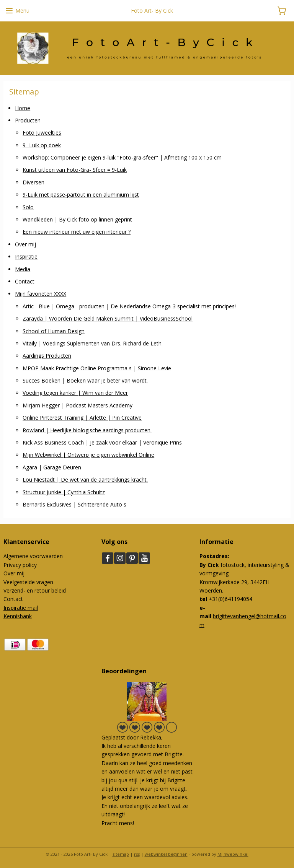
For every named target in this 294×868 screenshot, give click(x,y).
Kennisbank (18, 616)
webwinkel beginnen (166, 854)
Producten (28, 120)
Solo (28, 207)
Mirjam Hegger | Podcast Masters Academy (78, 405)
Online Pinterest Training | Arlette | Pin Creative (82, 418)
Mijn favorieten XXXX (41, 294)
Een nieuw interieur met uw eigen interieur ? (77, 232)
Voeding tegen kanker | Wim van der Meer (75, 393)
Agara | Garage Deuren (52, 467)
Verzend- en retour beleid (35, 590)
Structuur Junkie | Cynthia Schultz (64, 492)
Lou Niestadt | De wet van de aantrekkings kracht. (85, 480)
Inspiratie (26, 256)
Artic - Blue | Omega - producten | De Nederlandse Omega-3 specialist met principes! (129, 306)
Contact (25, 281)
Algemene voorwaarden (33, 556)
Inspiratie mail (21, 608)
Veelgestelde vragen (28, 582)
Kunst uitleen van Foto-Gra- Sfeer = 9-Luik (75, 170)
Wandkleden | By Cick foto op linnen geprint (77, 219)
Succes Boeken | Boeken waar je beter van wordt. (85, 380)
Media (23, 269)
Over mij (25, 244)
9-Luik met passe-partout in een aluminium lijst (81, 195)
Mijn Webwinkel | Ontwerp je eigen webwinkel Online (88, 455)
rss (137, 854)
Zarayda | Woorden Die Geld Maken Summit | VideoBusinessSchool (108, 318)
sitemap (121, 854)
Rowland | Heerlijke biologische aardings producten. (87, 430)
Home (23, 108)
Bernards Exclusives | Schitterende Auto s (74, 504)
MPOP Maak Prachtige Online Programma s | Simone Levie (97, 368)
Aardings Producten (47, 356)
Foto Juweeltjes (42, 133)
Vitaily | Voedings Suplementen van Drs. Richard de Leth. (93, 343)
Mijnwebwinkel (233, 854)
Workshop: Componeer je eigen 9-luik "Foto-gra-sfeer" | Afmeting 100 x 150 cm (122, 157)
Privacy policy (20, 565)
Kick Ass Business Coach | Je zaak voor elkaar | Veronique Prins (102, 442)
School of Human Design (54, 331)
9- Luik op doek (42, 145)
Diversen (33, 182)
